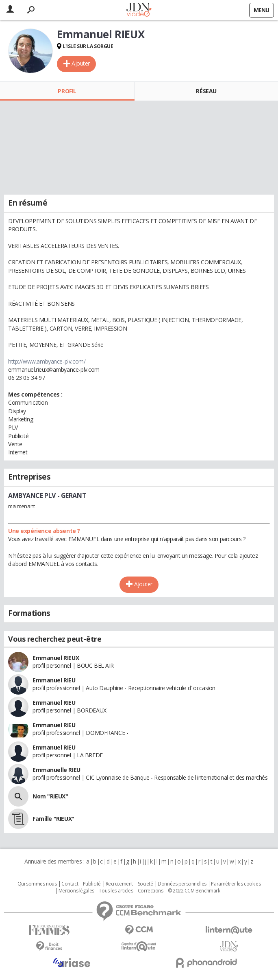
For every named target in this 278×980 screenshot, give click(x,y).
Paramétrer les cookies (236, 884)
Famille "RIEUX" (53, 819)
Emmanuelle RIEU (56, 770)
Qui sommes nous (37, 884)
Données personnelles (182, 884)
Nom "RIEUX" (50, 796)
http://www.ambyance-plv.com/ (47, 361)
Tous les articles (116, 891)
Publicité (92, 884)
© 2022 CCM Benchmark (194, 891)
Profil (67, 91)
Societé (146, 884)
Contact (70, 884)
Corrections (150, 891)
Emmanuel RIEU (54, 680)
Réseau (206, 91)
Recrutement (119, 884)
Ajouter (81, 63)
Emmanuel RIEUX (56, 658)
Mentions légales (76, 891)
